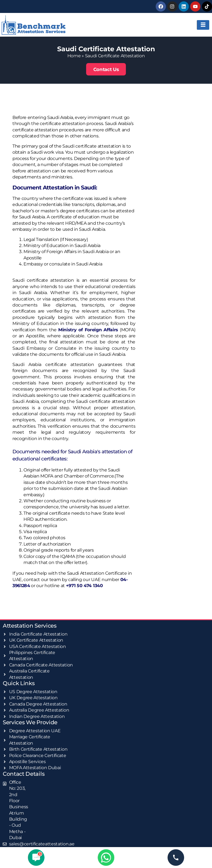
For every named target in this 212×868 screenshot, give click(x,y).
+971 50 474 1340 (84, 585)
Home (74, 55)
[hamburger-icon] (203, 25)
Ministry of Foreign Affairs (88, 329)
